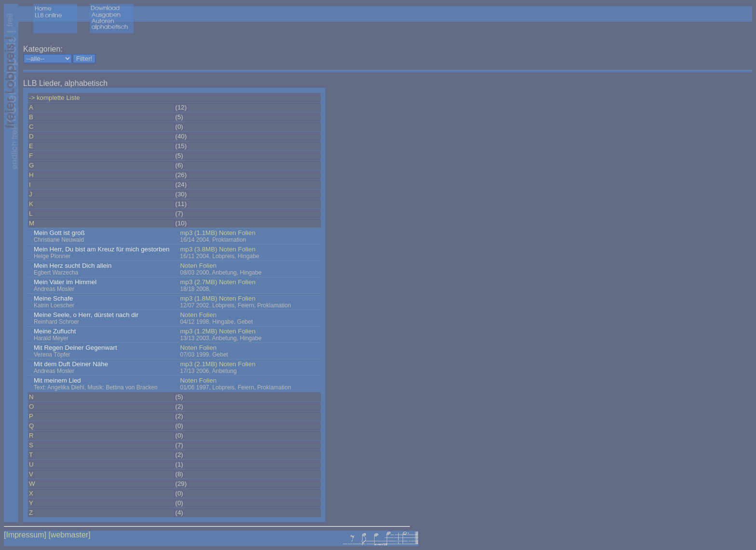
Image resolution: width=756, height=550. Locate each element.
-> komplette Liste (54, 98)
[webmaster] (69, 535)
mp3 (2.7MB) (198, 282)
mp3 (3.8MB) (198, 249)
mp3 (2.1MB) (198, 364)
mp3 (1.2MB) (198, 331)
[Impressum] (25, 535)
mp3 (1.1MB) (198, 233)
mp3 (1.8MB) (198, 298)
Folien (247, 233)
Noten (228, 233)
